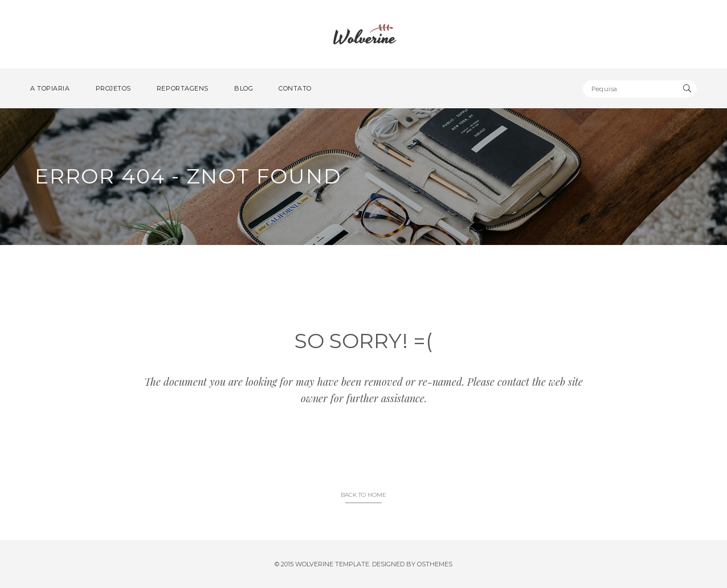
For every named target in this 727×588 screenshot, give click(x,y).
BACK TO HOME (363, 495)
